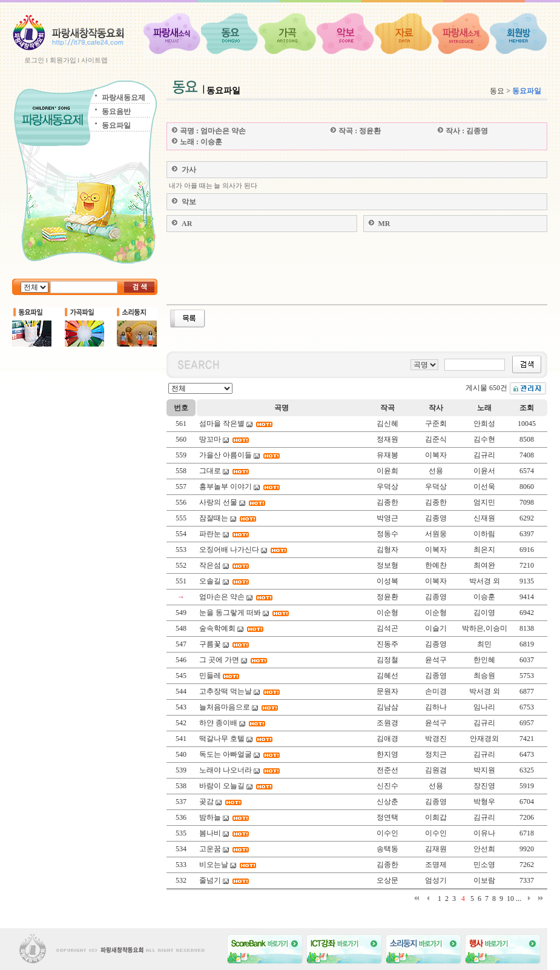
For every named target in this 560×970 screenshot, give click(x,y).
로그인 (34, 60)
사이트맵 (94, 60)
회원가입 (63, 60)
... (519, 899)
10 (510, 899)
